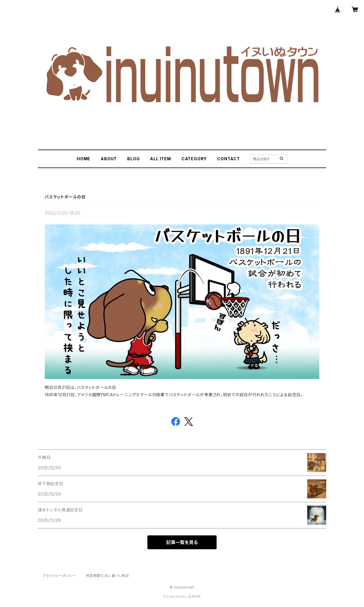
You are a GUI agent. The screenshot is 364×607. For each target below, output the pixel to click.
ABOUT (109, 159)
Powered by (182, 596)
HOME (84, 159)
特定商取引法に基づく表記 (107, 576)
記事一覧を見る (182, 542)
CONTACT (229, 159)
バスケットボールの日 (65, 197)
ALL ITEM (160, 159)
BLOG (133, 159)
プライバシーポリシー (59, 576)
